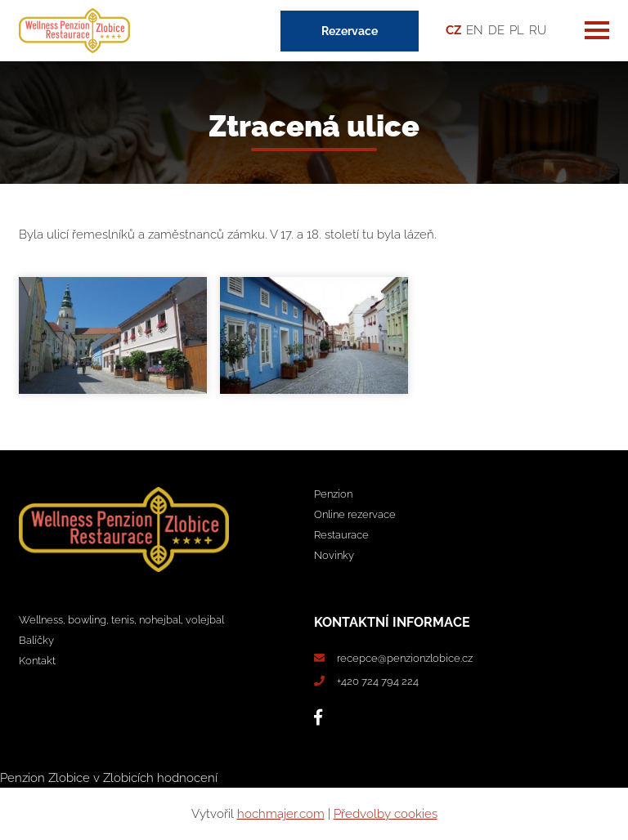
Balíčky (36, 640)
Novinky (334, 555)
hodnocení (187, 778)
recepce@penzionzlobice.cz (405, 658)
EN (475, 30)
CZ (453, 30)
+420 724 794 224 (378, 681)
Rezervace (350, 31)
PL (517, 30)
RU (538, 30)
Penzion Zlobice (45, 778)
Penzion (333, 494)
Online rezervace (355, 514)
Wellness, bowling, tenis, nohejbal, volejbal (121, 620)
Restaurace (341, 535)
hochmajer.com (281, 814)
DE (496, 30)
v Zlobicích (123, 778)
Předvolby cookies (386, 814)
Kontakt (37, 661)
